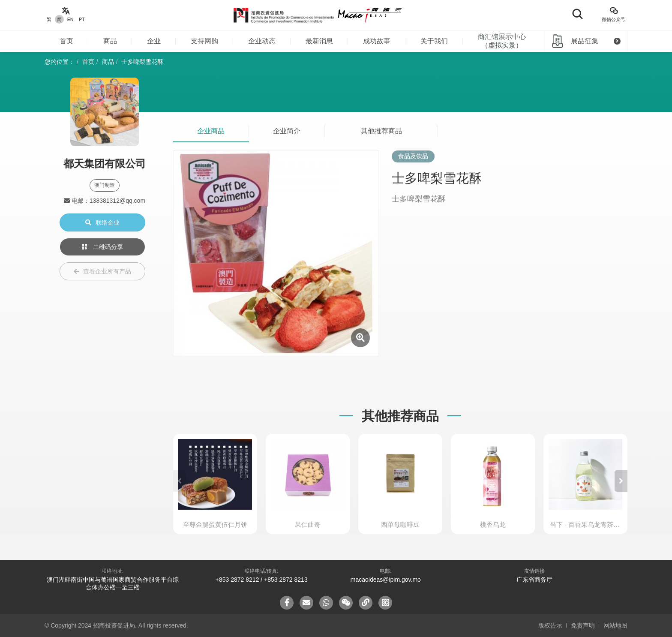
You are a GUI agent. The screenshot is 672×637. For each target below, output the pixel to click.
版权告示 (550, 625)
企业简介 (287, 131)
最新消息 (319, 41)
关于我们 (434, 41)
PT (82, 19)
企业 (154, 41)
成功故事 (377, 41)
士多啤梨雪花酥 (142, 62)
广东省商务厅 (534, 580)
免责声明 (583, 625)
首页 (66, 41)
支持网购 (204, 41)
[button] (621, 481)
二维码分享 (102, 247)
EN (70, 19)
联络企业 (102, 222)
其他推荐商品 (381, 131)
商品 (110, 41)
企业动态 (262, 41)
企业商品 (211, 131)
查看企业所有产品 (102, 271)
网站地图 (615, 625)
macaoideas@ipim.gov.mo (386, 580)
